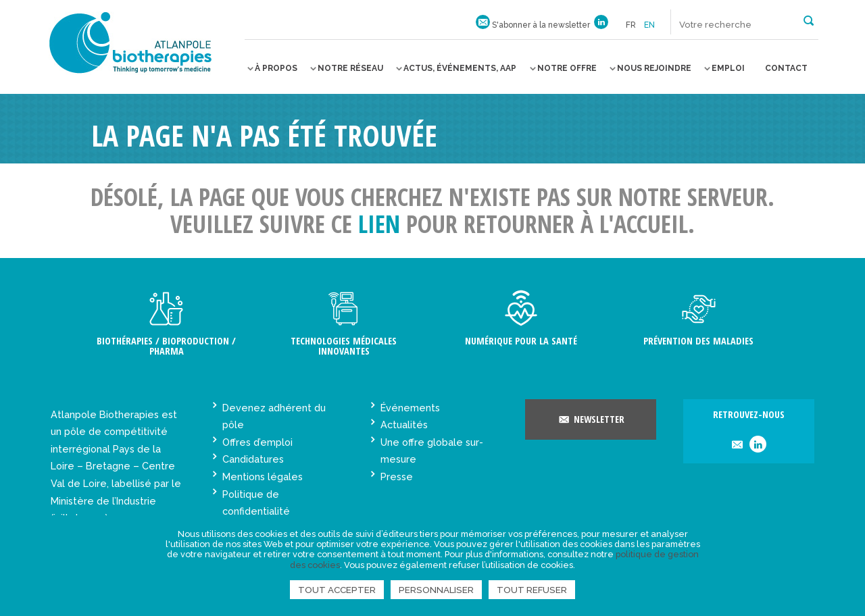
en (649, 25)
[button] (809, 20)
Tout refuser (532, 590)
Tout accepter (337, 590)
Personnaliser (436, 590)
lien (379, 224)
